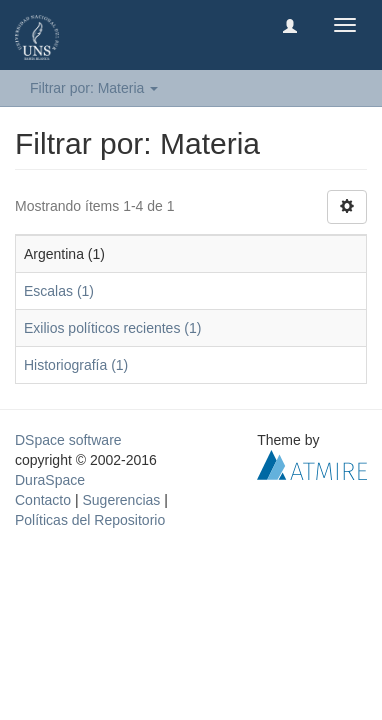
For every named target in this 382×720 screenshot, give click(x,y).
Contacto (43, 500)
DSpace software (68, 440)
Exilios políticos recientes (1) (112, 328)
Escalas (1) (59, 291)
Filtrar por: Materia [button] (94, 88)
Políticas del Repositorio (90, 520)
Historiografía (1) (76, 365)
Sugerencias (121, 500)
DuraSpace (50, 480)
